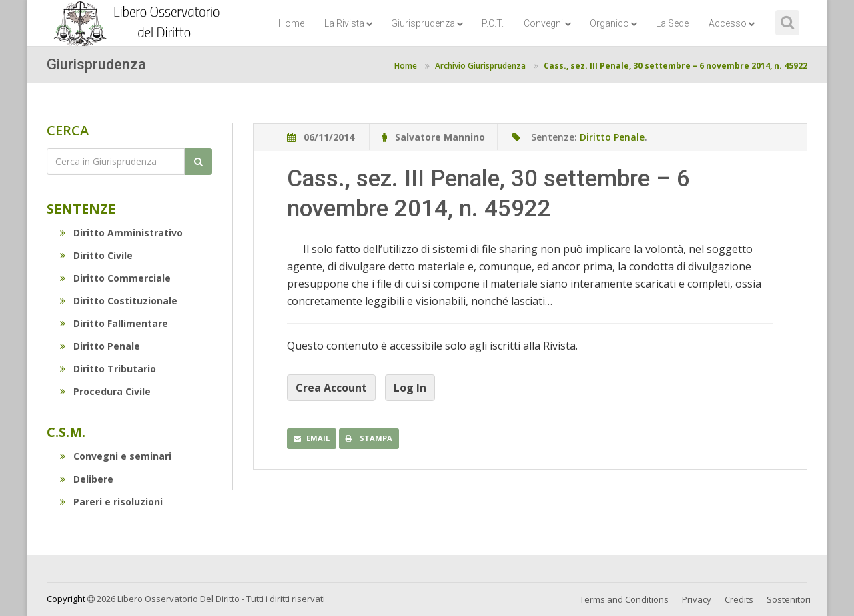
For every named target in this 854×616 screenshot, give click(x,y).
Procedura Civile (105, 391)
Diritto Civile (96, 255)
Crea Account (331, 388)
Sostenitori (789, 599)
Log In (410, 388)
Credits (739, 599)
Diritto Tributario (108, 369)
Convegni (548, 23)
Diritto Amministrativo (121, 233)
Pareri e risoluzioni (111, 502)
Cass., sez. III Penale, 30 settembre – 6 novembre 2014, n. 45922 (676, 66)
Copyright (66, 599)
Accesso (732, 23)
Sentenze (81, 209)
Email (312, 438)
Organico (614, 23)
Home (291, 23)
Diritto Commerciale (115, 278)
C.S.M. (66, 432)
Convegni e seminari (116, 456)
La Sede (672, 23)
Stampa (369, 438)
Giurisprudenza (427, 23)
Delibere (87, 479)
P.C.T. (493, 23)
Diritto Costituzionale (119, 301)
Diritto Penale (100, 346)
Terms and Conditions (624, 599)
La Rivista (349, 23)
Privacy (697, 599)
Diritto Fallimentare (114, 323)
